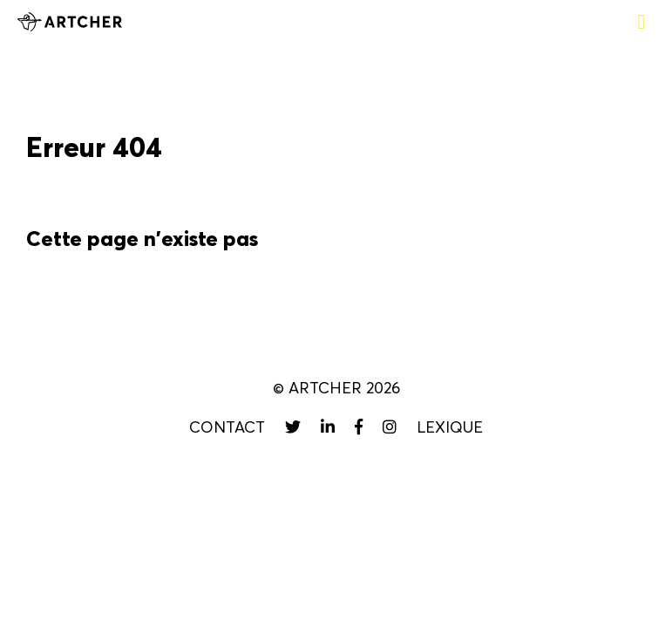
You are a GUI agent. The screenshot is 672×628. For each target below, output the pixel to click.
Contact (227, 427)
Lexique (450, 427)
